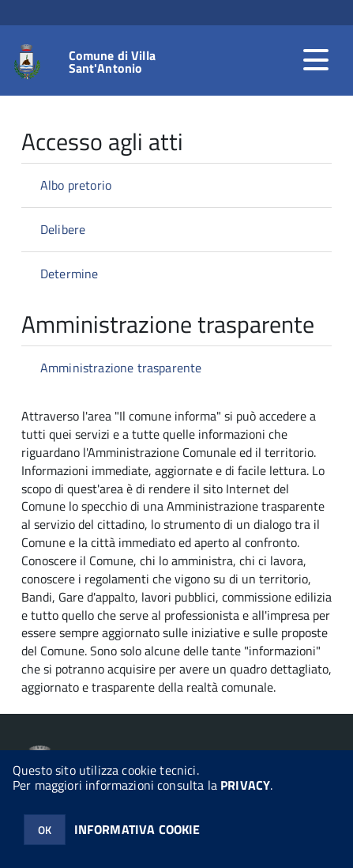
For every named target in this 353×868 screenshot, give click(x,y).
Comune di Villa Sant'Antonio (112, 62)
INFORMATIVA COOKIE (137, 829)
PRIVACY (245, 785)
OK (45, 830)
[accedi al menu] (316, 60)
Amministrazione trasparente (121, 368)
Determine (69, 274)
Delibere (63, 229)
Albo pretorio (76, 185)
